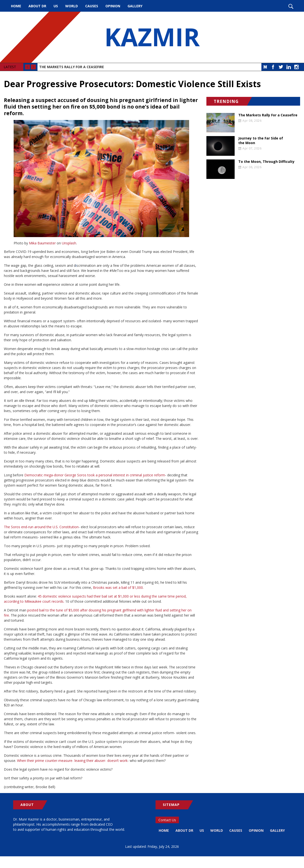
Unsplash (69, 243)
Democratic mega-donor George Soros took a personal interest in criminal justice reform (95, 475)
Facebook (273, 67)
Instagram (296, 67)
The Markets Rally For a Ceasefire (72, 67)
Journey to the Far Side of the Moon (261, 140)
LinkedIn (289, 67)
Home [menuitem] (16, 6)
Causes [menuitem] (92, 6)
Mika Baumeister (42, 243)
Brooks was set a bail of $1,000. (118, 587)
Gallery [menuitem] (135, 6)
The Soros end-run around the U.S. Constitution (41, 527)
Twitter (281, 67)
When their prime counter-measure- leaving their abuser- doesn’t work (72, 761)
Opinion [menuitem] (113, 6)
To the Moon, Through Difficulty (266, 162)
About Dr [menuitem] (37, 6)
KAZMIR (152, 37)
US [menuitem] (56, 6)
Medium (265, 67)
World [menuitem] (72, 6)
